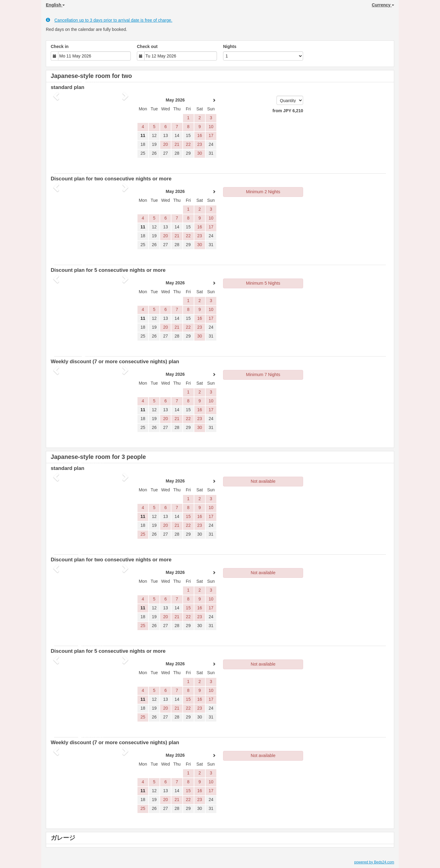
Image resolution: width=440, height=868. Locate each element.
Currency (383, 5)
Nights (230, 46)
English (55, 5)
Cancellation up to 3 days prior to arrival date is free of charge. (109, 20)
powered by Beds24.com (374, 862)
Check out (147, 46)
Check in (60, 46)
